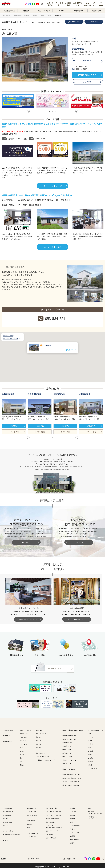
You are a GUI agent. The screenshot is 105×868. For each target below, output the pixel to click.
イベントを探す (59, 4)
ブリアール (23, 753)
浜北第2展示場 (8, 392)
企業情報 (73, 806)
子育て (90, 746)
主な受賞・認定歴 (75, 824)
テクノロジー (61, 11)
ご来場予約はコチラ (87, 75)
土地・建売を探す (78, 4)
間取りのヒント (67, 755)
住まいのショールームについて (28, 618)
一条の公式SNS (8, 806)
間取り (90, 753)
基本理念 (73, 813)
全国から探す (94, 22)
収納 (89, 732)
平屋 (21, 760)
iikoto (29, 822)
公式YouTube (7, 820)
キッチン (91, 735)
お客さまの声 (79, 11)
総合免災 (38, 742)
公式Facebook (8, 813)
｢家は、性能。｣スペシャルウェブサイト (95, 811)
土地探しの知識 (67, 741)
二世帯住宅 (91, 749)
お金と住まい (67, 744)
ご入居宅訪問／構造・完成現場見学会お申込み (54, 825)
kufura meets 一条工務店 (70, 773)
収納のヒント (67, 751)
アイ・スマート (24, 739)
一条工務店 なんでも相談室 (53, 810)
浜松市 (10, 29)
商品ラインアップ (44, 11)
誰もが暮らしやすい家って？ (71, 780)
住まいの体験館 (50, 820)
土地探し (91, 756)
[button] (52, 353)
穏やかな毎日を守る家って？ (71, 783)
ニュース (6, 838)
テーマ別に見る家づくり (95, 728)
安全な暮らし (67, 762)
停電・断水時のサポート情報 (11, 833)
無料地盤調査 (50, 833)
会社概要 (73, 817)
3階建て (22, 763)
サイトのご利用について (68, 857)
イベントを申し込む (52, 184)
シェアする (87, 82)
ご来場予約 (69, 348)
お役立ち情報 (96, 11)
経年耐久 (38, 746)
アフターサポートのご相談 (53, 813)
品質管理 (73, 834)
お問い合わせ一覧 (51, 806)
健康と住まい (67, 748)
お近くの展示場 (50, 4)
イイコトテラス (32, 835)
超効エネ (38, 739)
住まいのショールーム (52, 829)
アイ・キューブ (23, 742)
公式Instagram (8, 810)
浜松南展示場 (85, 392)
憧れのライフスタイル (69, 758)
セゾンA (22, 749)
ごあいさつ (73, 810)
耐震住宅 (91, 760)
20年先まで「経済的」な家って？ (71, 776)
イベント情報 (14, 430)
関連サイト (91, 806)
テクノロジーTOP (41, 732)
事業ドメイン (74, 827)
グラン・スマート (24, 732)
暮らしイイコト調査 (68, 767)
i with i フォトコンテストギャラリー (46, 758)
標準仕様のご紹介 (8, 739)
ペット (90, 770)
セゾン (21, 746)
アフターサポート (8, 829)
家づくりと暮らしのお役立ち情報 (72, 728)
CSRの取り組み (75, 838)
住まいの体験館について (77, 618)
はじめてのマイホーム (69, 737)
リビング (91, 742)
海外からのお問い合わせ (53, 817)
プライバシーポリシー (34, 857)
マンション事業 (75, 831)
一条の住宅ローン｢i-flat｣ (92, 816)
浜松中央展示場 (34, 392)
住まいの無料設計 (51, 836)
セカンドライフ (92, 767)
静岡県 (4, 29)
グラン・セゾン (24, 735)
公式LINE (6, 817)
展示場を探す (31, 806)
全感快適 (38, 735)
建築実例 (26, 11)
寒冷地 (90, 763)
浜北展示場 (47, 344)
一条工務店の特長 (9, 11)
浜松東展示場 (59, 392)
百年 (21, 756)
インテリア (91, 739)
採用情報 (73, 841)
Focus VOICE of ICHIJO (42, 755)
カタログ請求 (68, 4)
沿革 (72, 820)
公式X (5, 824)
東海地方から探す (74, 22)
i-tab (29, 826)
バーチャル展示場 (33, 813)
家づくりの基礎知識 (68, 734)
